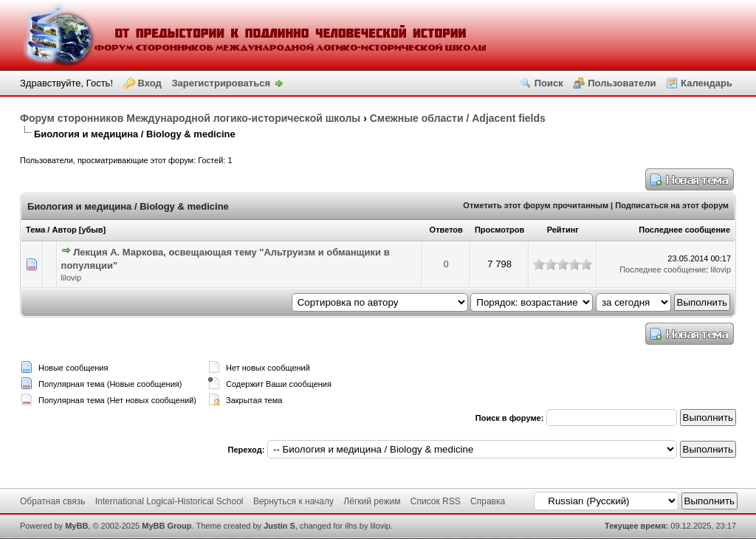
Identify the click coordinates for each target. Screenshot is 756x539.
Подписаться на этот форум (672, 205)
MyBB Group (166, 526)
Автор (64, 230)
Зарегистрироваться (221, 83)
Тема (35, 230)
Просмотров (499, 230)
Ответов (446, 230)
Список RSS (436, 501)
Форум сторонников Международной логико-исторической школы (190, 118)
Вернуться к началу (293, 501)
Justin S (279, 526)
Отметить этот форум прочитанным (536, 205)
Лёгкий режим (372, 501)
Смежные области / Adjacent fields (458, 118)
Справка (488, 501)
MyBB (76, 526)
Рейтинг (563, 230)
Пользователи (622, 83)
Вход (150, 83)
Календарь (707, 83)
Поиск (549, 83)
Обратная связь (52, 501)
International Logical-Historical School (169, 501)
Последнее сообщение (684, 230)
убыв (92, 230)
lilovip (72, 278)
